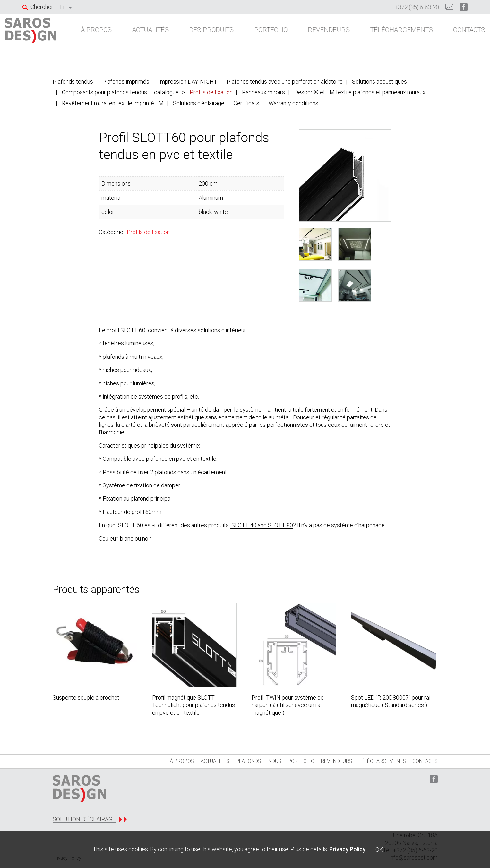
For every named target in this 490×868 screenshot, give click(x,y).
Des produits (209, 33)
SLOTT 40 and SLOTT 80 (262, 525)
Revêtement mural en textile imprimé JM (113, 103)
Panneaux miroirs (263, 92)
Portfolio (265, 33)
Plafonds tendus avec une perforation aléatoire (285, 82)
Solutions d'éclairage (199, 103)
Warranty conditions (293, 103)
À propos (102, 33)
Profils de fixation (211, 92)
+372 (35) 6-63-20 (417, 7)
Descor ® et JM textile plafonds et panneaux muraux (360, 92)
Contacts (451, 33)
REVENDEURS (319, 33)
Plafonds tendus (73, 82)
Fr (63, 7)
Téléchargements (388, 33)
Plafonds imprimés (126, 82)
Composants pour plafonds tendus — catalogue (120, 92)
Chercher (42, 7)
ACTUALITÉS (152, 33)
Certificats (246, 103)
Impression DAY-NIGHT (188, 82)
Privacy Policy (347, 849)
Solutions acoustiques (379, 82)
